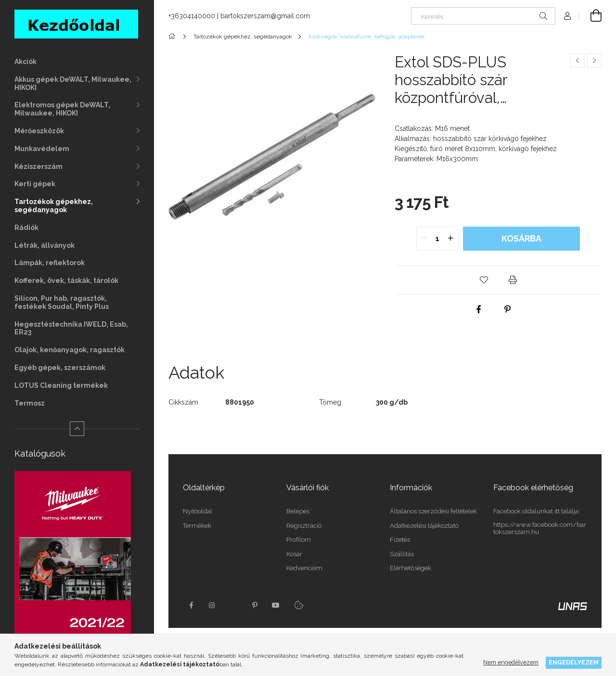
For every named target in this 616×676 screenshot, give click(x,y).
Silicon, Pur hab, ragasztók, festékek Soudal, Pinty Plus (62, 302)
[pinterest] (508, 309)
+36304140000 (192, 16)
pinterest (255, 605)
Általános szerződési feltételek (433, 511)
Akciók (26, 62)
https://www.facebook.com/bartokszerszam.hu (540, 529)
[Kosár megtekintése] (590, 16)
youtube (276, 605)
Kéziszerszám (38, 166)
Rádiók (26, 228)
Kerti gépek (35, 184)
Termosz (30, 403)
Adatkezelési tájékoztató (424, 526)
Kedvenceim (304, 568)
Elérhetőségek (411, 568)
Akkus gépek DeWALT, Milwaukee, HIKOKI (73, 83)
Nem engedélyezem (511, 662)
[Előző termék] (577, 61)
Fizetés (400, 540)
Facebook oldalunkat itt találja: (537, 511)
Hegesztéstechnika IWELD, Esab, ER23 (71, 328)
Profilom (299, 540)
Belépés (298, 511)
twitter (233, 605)
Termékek (197, 526)
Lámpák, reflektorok (50, 263)
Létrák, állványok (45, 245)
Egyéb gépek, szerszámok (60, 368)
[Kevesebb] (77, 429)
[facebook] (479, 309)
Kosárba (521, 238)
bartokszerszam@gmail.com (265, 16)
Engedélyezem (574, 662)
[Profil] (567, 16)
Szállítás (402, 554)
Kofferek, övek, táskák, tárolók (66, 281)
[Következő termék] (594, 61)
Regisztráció (304, 526)
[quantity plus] (450, 239)
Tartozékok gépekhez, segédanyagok (54, 206)
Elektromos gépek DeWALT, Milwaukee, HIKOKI (62, 109)
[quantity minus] (424, 239)
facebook (191, 605)
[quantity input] (437, 239)
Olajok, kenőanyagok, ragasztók (70, 350)
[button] (484, 280)
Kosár (294, 554)
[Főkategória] (173, 37)
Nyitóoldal (198, 511)
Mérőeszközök (39, 131)
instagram (212, 605)
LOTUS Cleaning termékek (61, 385)
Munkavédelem (42, 149)
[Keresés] (483, 16)
